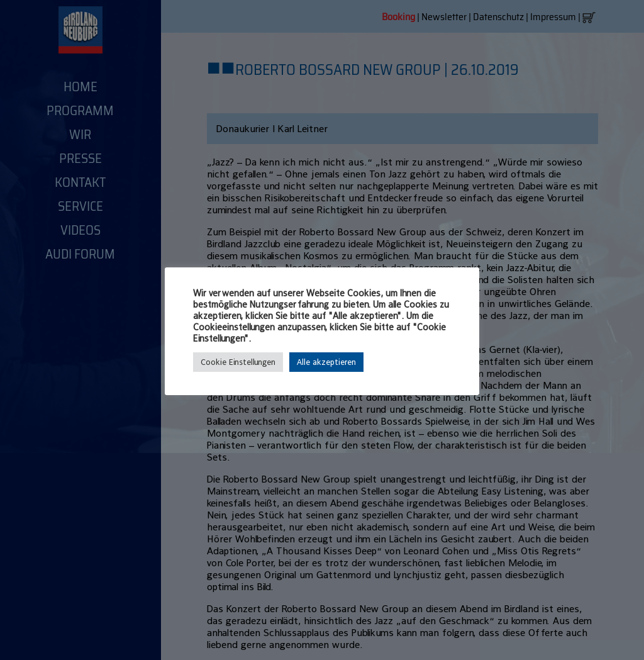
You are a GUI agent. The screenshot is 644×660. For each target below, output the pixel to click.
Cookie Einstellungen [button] (238, 362)
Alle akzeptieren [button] (326, 362)
